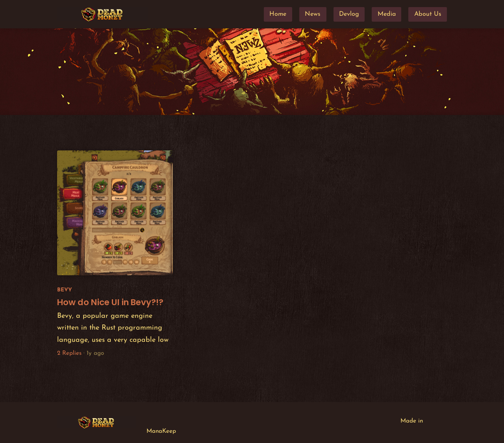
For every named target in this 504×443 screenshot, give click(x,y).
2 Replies (69, 353)
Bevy (65, 290)
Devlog (349, 14)
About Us (428, 14)
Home (278, 14)
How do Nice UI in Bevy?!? (110, 302)
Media (387, 14)
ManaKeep (161, 431)
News (313, 14)
